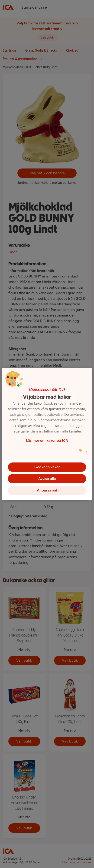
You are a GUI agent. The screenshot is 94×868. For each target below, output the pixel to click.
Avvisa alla (47, 479)
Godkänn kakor (47, 467)
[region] (47, 434)
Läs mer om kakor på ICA (47, 441)
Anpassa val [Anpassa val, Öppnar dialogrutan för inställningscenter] (47, 490)
